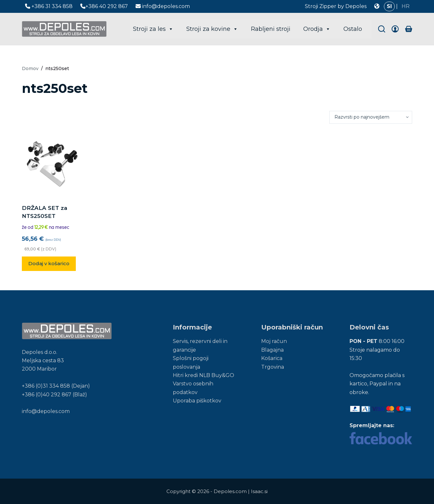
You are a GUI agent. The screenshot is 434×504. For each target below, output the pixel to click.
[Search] (382, 29)
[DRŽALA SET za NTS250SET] (52, 164)
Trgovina (273, 367)
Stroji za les (153, 29)
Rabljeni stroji (271, 29)
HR (406, 6)
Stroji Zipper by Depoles (336, 6)
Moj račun (274, 341)
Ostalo (353, 29)
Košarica (272, 358)
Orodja (317, 29)
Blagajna (272, 350)
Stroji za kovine (212, 29)
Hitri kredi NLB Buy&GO (204, 375)
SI (389, 6)
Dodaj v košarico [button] (49, 263)
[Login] (395, 29)
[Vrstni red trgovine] (371, 117)
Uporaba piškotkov (197, 401)
